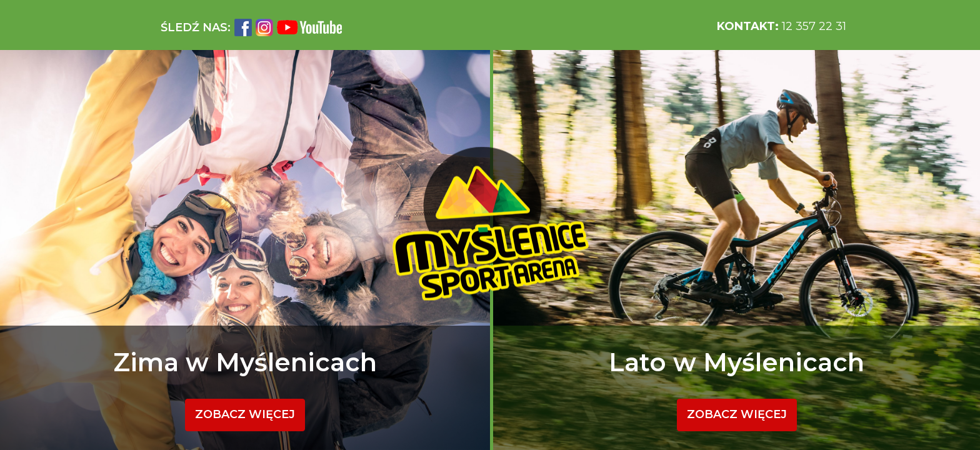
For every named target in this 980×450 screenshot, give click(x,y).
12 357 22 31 (782, 26)
